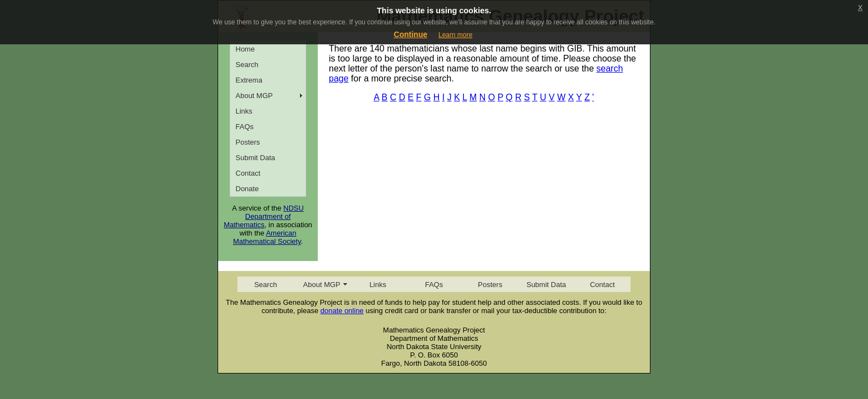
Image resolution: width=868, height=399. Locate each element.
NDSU (294, 208)
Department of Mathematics (257, 221)
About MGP (254, 96)
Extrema (249, 80)
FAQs (245, 127)
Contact (248, 173)
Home (246, 49)
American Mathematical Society (267, 237)
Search (247, 65)
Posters (248, 142)
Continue (410, 34)
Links (244, 111)
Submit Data (256, 158)
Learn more (455, 35)
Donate (247, 189)
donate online (342, 311)
